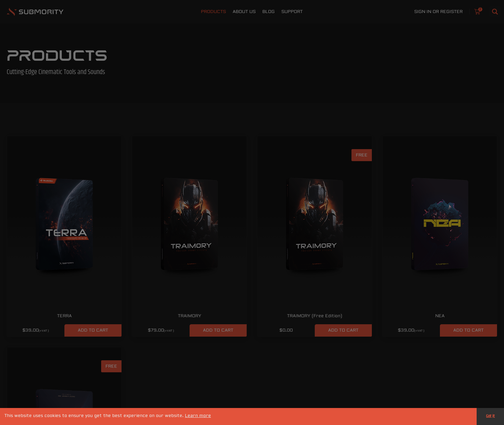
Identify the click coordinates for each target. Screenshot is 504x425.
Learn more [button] (198, 416)
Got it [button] (490, 416)
